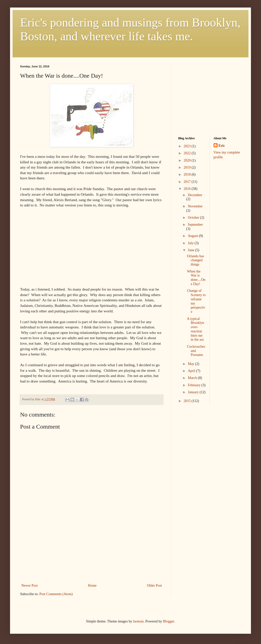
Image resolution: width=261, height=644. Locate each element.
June (191, 250)
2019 (188, 167)
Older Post (155, 586)
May (191, 364)
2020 (188, 160)
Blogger (168, 621)
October (194, 218)
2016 (188, 189)
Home (92, 586)
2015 (188, 401)
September (195, 225)
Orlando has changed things (195, 260)
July (191, 243)
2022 (188, 153)
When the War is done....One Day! (196, 278)
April (192, 371)
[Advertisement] (92, 560)
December (195, 195)
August (193, 236)
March (193, 378)
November (195, 206)
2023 (188, 146)
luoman (138, 621)
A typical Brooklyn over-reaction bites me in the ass (195, 329)
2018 (188, 174)
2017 (188, 182)
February (194, 385)
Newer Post (29, 586)
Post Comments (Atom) (56, 594)
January (194, 392)
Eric (222, 146)
